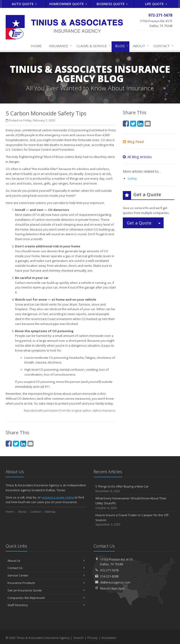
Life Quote (156, 4)
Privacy (93, 638)
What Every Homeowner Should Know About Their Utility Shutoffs (134, 503)
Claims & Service (93, 46)
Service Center (46, 575)
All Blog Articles (137, 157)
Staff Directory (46, 605)
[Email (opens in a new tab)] (30, 443)
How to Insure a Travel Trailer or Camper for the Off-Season (134, 520)
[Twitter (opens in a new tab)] (16, 443)
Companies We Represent (46, 598)
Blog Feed (133, 142)
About (140, 46)
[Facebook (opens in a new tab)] (9, 443)
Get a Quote (139, 223)
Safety (132, 178)
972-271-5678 (109, 570)
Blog (121, 46)
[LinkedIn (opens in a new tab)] (23, 443)
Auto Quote (24, 4)
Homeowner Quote (68, 4)
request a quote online (58, 497)
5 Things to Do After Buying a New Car (134, 489)
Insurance (59, 46)
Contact (162, 46)
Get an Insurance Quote (46, 590)
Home (36, 46)
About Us (46, 561)
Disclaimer (109, 638)
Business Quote (112, 4)
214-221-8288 (109, 576)
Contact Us (46, 568)
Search (78, 638)
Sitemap (50, 512)
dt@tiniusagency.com (115, 582)
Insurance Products (46, 583)
